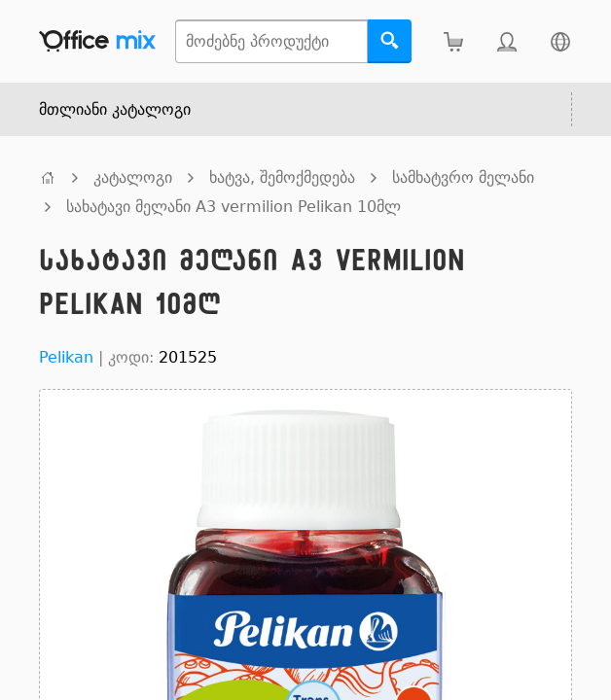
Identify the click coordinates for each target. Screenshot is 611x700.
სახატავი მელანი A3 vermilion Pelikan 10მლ (234, 207)
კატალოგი (133, 177)
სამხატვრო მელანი (463, 177)
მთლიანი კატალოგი (115, 109)
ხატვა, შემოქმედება (282, 177)
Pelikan (66, 357)
